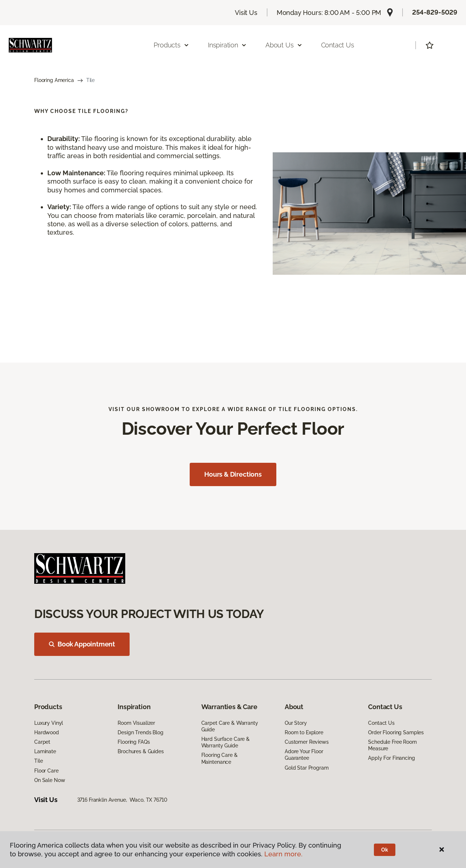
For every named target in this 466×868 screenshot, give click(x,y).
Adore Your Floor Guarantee (304, 755)
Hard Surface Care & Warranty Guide (226, 742)
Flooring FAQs (134, 742)
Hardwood (47, 732)
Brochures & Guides (141, 751)
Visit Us (246, 13)
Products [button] (171, 45)
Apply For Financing (391, 758)
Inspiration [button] (227, 45)
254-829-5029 (435, 12)
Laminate (45, 751)
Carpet (42, 742)
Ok (385, 850)
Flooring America (54, 80)
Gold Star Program (307, 768)
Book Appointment (82, 644)
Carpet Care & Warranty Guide (230, 726)
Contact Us (338, 45)
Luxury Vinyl (49, 723)
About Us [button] (284, 45)
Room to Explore (304, 732)
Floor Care (46, 771)
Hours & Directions (233, 474)
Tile (38, 761)
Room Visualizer (136, 723)
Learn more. (283, 854)
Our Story (296, 723)
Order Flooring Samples (396, 732)
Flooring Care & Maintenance (220, 758)
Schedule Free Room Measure (392, 745)
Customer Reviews (307, 742)
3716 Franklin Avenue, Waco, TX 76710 (122, 800)
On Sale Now (50, 780)
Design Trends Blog (140, 732)
